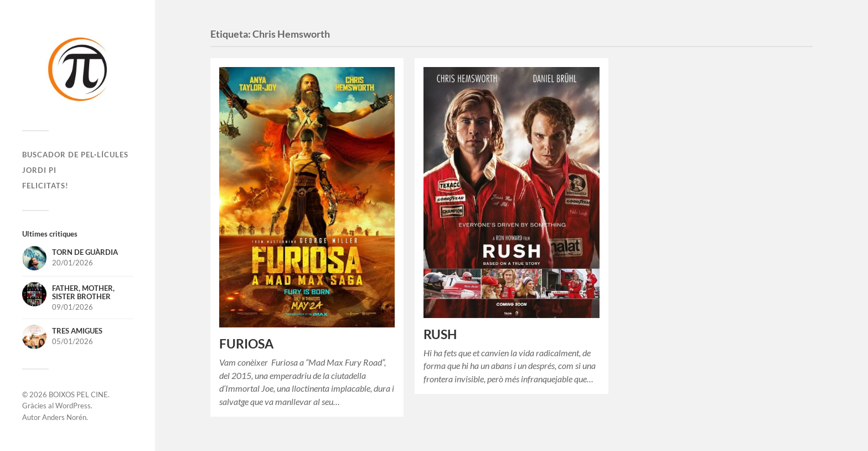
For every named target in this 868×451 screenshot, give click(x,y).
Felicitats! (45, 186)
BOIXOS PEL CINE (78, 394)
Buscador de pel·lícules (75, 155)
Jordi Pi (39, 170)
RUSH (440, 334)
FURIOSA (246, 344)
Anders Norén (64, 417)
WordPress (73, 406)
